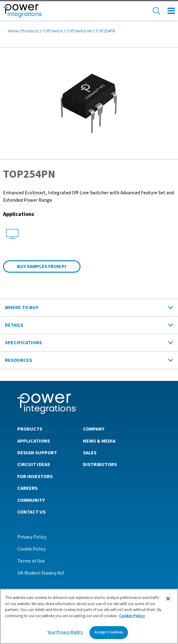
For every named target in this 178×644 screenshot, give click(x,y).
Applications (34, 441)
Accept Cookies (109, 632)
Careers (27, 488)
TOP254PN (105, 31)
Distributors (100, 464)
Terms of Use (31, 561)
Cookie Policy (31, 549)
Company (94, 429)
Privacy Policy (32, 537)
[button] (89, 103)
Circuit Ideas (34, 464)
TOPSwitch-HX (79, 31)
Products (30, 31)
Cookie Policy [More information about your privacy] (132, 616)
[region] (89, 616)
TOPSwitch (52, 31)
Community (31, 500)
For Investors (35, 477)
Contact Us (31, 512)
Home (13, 31)
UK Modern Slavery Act (41, 573)
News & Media (99, 441)
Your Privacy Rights (65, 632)
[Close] (168, 599)
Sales (90, 453)
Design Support (37, 453)
